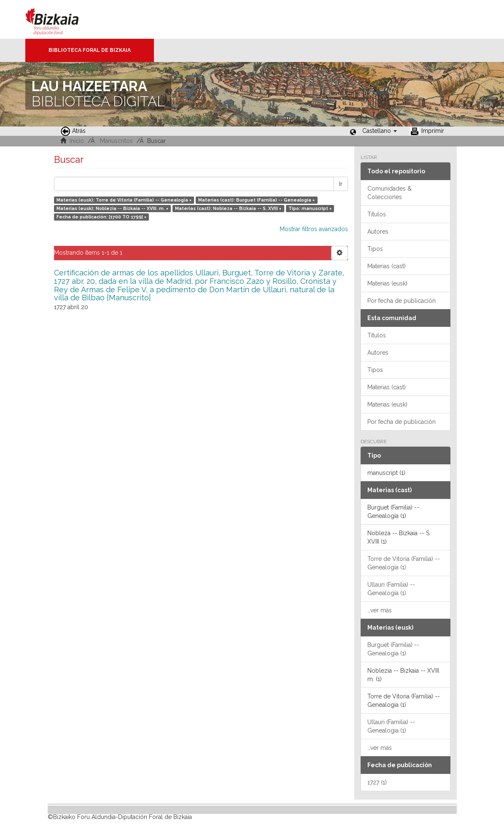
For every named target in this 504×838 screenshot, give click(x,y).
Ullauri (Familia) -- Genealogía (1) (391, 589)
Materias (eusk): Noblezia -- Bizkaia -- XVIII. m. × (112, 208)
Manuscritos (116, 141)
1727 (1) (377, 782)
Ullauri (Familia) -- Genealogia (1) (391, 726)
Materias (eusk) (387, 283)
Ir (341, 184)
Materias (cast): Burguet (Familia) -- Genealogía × (256, 200)
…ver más (380, 610)
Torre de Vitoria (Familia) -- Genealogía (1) (404, 563)
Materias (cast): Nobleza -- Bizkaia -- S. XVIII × (228, 208)
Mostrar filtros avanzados (314, 229)
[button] (380, 131)
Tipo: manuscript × (310, 208)
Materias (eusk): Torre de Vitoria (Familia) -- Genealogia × (124, 200)
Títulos (377, 214)
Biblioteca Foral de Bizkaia (90, 50)
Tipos (375, 249)
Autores (378, 232)
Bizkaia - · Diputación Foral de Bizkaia (61, 19)
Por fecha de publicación (402, 301)
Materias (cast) (387, 266)
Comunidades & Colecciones (389, 193)
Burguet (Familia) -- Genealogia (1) (393, 649)
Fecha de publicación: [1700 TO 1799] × (101, 217)
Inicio (77, 141)
